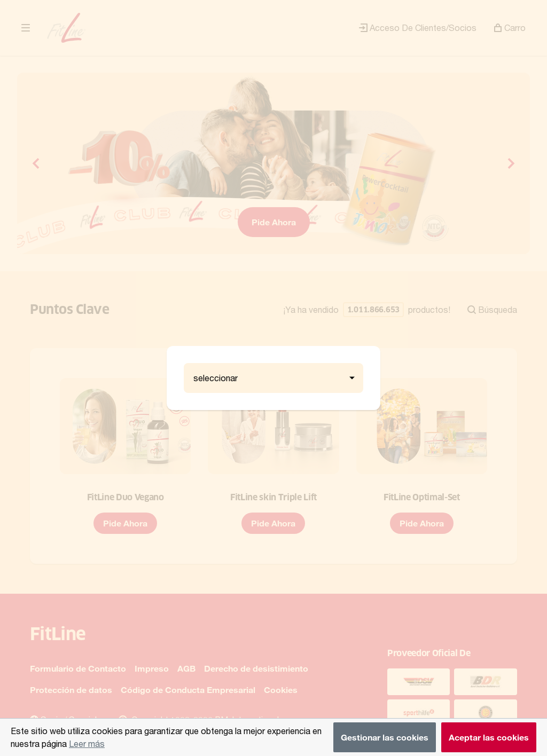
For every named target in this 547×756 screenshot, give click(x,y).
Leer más (87, 743)
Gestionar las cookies (385, 737)
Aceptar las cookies (489, 737)
